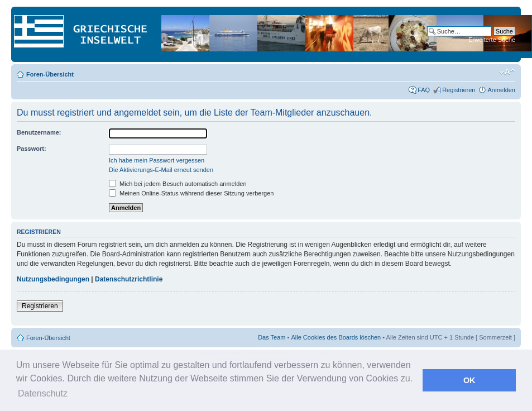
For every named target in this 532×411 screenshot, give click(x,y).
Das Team (272, 337)
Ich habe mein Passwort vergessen (157, 160)
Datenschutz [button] (43, 393)
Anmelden (501, 90)
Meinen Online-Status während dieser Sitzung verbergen (191, 193)
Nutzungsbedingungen (53, 279)
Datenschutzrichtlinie (129, 279)
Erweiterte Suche (492, 40)
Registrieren (459, 90)
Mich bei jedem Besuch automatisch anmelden (178, 184)
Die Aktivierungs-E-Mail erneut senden (161, 170)
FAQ (424, 90)
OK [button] (469, 380)
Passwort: (32, 149)
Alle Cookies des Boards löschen (336, 337)
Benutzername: (39, 132)
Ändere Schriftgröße (507, 72)
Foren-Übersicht (50, 74)
